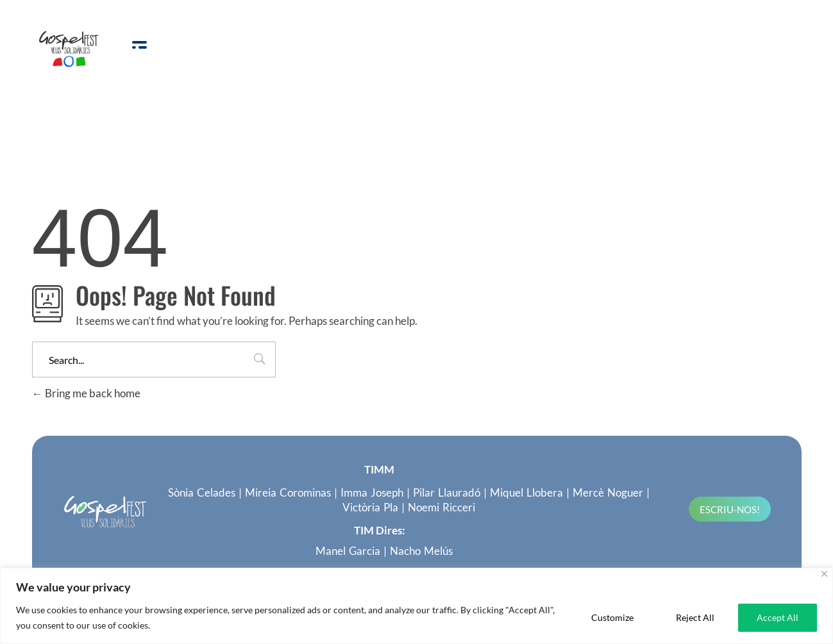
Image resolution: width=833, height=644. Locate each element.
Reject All (695, 617)
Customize (612, 617)
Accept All (778, 617)
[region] (416, 606)
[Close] (824, 574)
